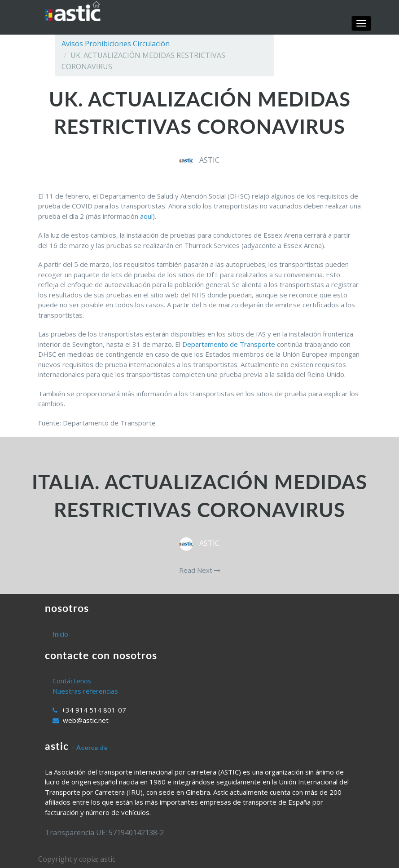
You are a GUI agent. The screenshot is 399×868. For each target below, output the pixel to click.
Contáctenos (72, 681)
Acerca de (92, 747)
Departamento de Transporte (229, 344)
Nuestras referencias (85, 691)
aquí (146, 216)
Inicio (60, 634)
